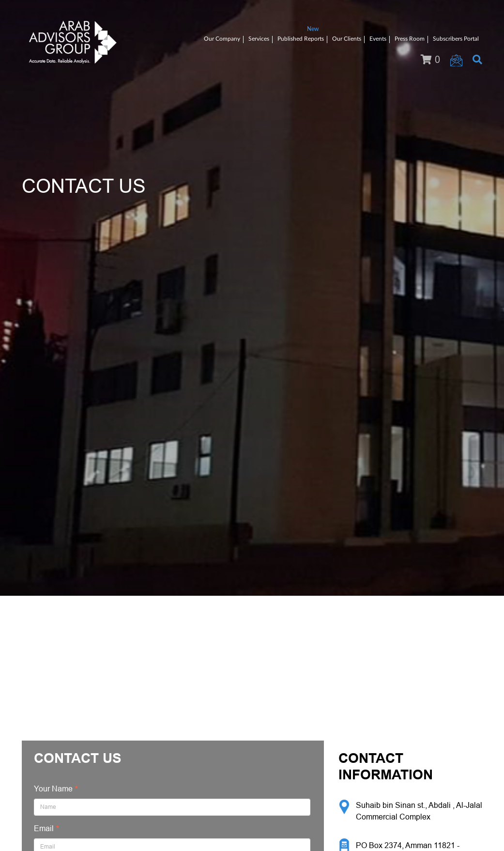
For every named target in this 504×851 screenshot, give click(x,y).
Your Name (53, 789)
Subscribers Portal (456, 39)
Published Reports (301, 39)
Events (378, 39)
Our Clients (347, 39)
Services (259, 39)
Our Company (222, 39)
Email (44, 828)
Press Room (410, 39)
